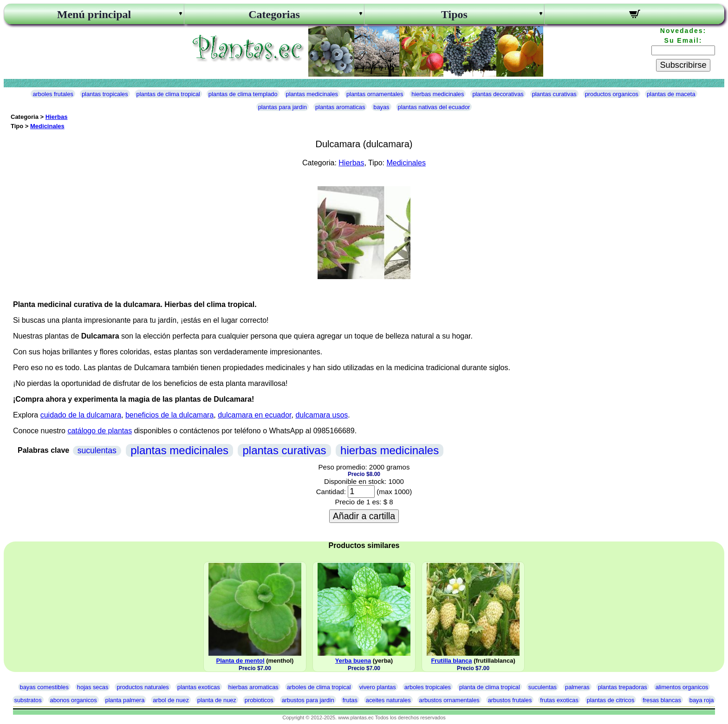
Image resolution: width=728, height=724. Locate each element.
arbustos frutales (510, 700)
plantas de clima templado (243, 94)
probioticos (259, 700)
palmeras (577, 687)
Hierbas (57, 117)
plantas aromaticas (340, 107)
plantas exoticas (199, 687)
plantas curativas (554, 94)
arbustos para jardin (308, 700)
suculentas (97, 450)
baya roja (702, 700)
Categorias (274, 14)
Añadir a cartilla (364, 516)
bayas (381, 107)
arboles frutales (53, 94)
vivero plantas (378, 687)
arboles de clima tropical (319, 687)
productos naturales (143, 687)
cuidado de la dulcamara (81, 415)
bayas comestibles (44, 687)
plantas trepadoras (623, 687)
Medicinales (47, 126)
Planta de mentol (240, 661)
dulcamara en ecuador (254, 415)
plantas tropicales (105, 94)
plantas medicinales (312, 94)
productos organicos (612, 94)
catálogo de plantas (100, 431)
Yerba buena (353, 661)
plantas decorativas (498, 94)
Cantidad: (331, 492)
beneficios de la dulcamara (169, 415)
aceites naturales (388, 700)
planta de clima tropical (490, 687)
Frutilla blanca (451, 661)
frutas (350, 700)
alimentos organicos (682, 687)
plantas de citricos (611, 700)
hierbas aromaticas (253, 687)
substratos (28, 700)
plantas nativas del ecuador (434, 107)
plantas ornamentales (375, 94)
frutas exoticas (559, 700)
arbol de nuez (171, 700)
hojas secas (93, 687)
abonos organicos (74, 700)
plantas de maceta (671, 94)
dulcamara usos (322, 415)
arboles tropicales (428, 687)
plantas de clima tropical (168, 94)
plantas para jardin (283, 107)
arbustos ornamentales (449, 700)
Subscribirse (683, 65)
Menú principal (94, 14)
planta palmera (125, 700)
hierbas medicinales (438, 94)
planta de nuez (217, 700)
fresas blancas (662, 700)
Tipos (454, 14)
